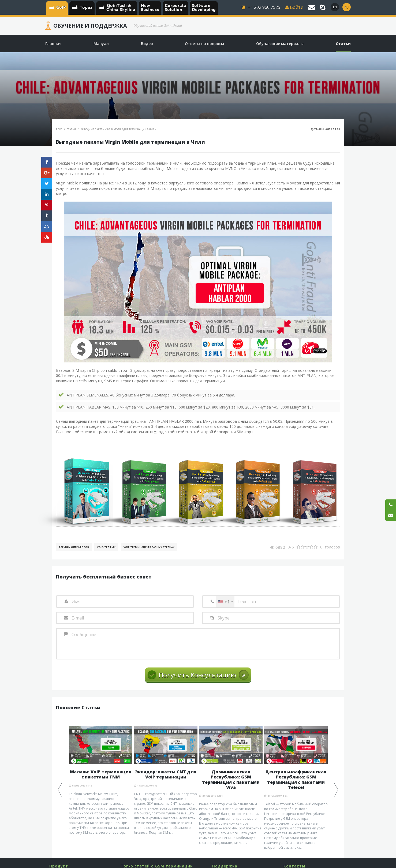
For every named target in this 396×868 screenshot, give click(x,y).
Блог (59, 129)
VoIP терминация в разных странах (149, 547)
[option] (101, 781)
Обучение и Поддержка (90, 26)
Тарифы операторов (74, 547)
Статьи (72, 129)
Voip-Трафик (106, 547)
